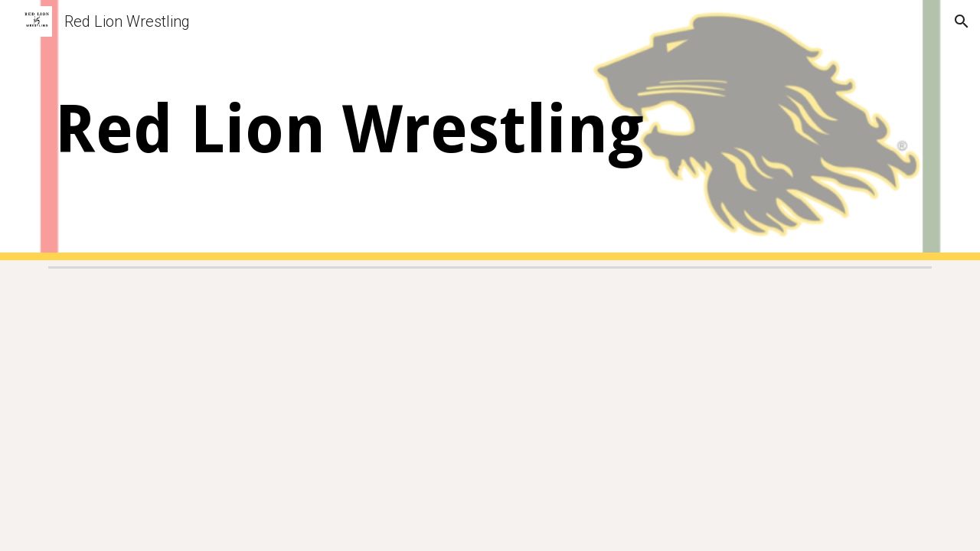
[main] (377, 130)
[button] (962, 21)
